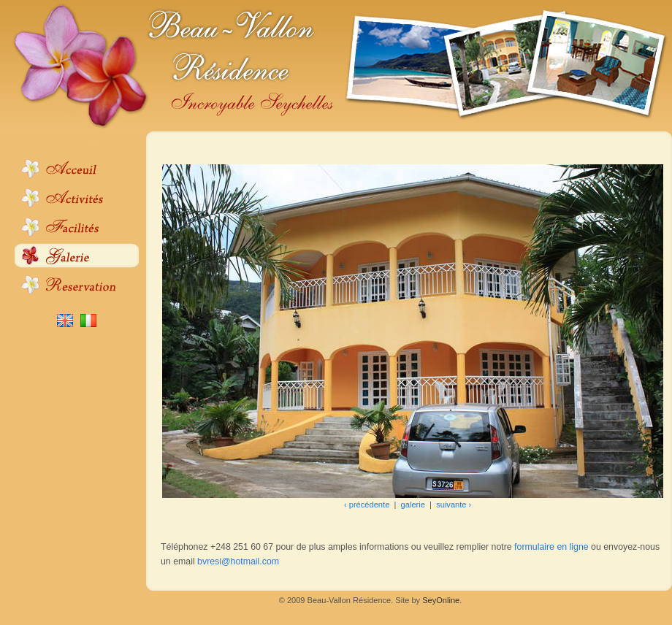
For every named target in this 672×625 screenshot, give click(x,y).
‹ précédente (367, 505)
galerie (413, 505)
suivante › (454, 505)
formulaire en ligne (551, 547)
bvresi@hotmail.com (238, 561)
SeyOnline (441, 600)
